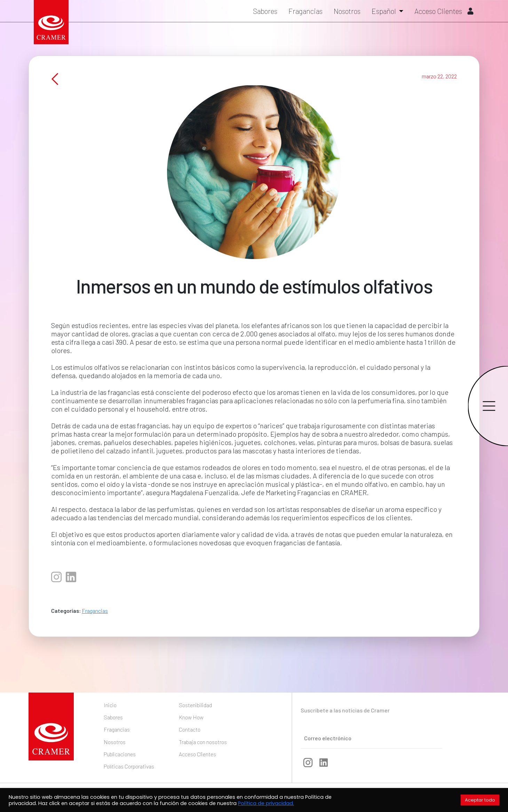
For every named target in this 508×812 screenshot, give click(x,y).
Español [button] (384, 11)
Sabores (265, 11)
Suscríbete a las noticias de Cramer (345, 710)
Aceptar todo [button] (480, 800)
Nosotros (347, 11)
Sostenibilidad (195, 705)
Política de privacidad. (266, 803)
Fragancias (305, 11)
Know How (191, 717)
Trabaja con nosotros (203, 742)
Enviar (412, 737)
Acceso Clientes (444, 11)
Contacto (190, 729)
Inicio (110, 705)
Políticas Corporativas (129, 766)
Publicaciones (120, 754)
